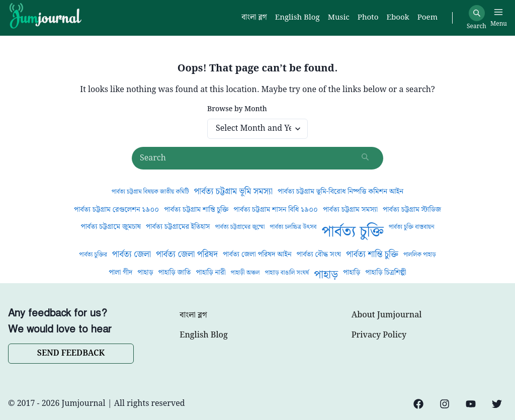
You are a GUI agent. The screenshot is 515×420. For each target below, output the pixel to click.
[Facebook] (418, 404)
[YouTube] (471, 404)
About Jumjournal (387, 315)
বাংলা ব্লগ (193, 315)
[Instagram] (445, 404)
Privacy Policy (379, 335)
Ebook (398, 18)
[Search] (477, 13)
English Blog (203, 335)
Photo (368, 18)
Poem (427, 18)
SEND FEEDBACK (71, 353)
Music (339, 18)
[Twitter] (497, 404)
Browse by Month (237, 109)
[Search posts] (257, 158)
